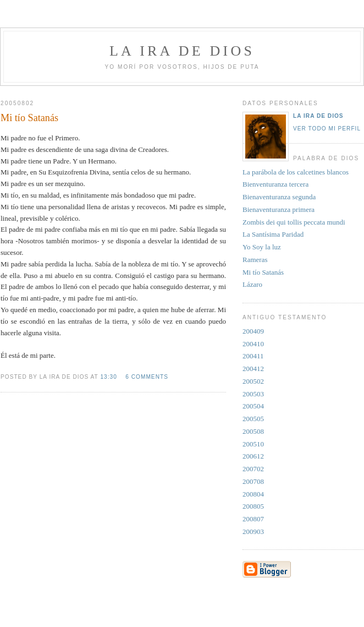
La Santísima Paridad (273, 234)
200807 (253, 519)
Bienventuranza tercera (275, 184)
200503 (253, 394)
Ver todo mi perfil (327, 129)
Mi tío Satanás (263, 272)
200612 (253, 456)
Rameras (255, 260)
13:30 (108, 377)
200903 (253, 531)
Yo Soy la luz (262, 247)
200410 (253, 344)
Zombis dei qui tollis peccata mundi (294, 222)
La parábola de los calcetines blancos (296, 172)
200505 (253, 419)
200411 (253, 356)
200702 (253, 469)
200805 (253, 506)
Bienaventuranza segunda (279, 197)
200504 (253, 406)
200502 (253, 381)
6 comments (147, 377)
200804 (253, 494)
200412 (253, 369)
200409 (253, 331)
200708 (253, 481)
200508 (253, 431)
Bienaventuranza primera (278, 209)
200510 (253, 444)
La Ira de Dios (318, 116)
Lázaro (252, 284)
